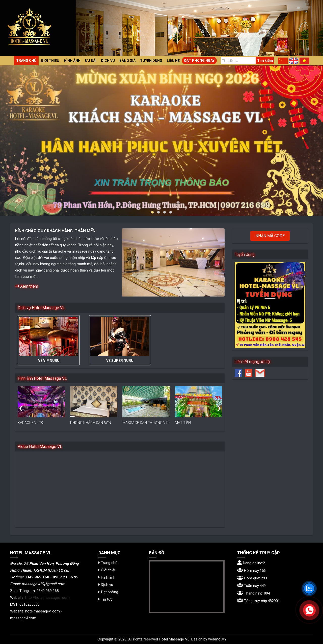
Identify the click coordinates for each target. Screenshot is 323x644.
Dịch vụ (108, 61)
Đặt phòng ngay (199, 61)
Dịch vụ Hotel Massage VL (41, 308)
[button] (152, 212)
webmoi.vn (217, 639)
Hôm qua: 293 (252, 578)
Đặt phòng (108, 592)
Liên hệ (173, 61)
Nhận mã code (270, 236)
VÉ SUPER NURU (120, 361)
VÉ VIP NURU (49, 361)
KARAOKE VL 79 (30, 423)
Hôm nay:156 (251, 571)
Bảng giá (127, 61)
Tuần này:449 (251, 586)
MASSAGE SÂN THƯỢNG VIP (145, 423)
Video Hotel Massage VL (40, 447)
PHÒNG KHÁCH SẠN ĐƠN (91, 423)
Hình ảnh (72, 61)
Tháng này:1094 (254, 593)
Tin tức (105, 599)
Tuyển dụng (151, 61)
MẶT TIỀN (183, 423)
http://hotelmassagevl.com (47, 598)
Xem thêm (27, 286)
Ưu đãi (91, 61)
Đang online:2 (251, 563)
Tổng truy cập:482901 (259, 601)
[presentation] (21, 408)
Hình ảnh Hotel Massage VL (42, 378)
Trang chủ (26, 61)
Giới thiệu (50, 61)
